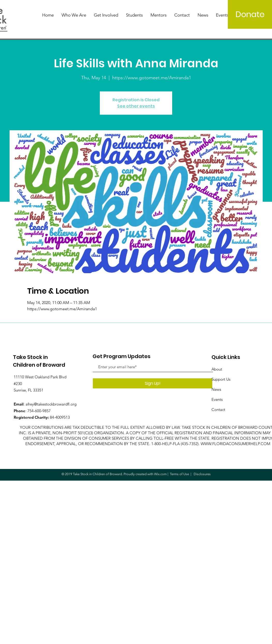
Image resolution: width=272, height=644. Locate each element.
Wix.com (160, 474)
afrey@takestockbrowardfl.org (51, 404)
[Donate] (250, 14)
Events (217, 399)
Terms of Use (179, 474)
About (217, 369)
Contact (218, 410)
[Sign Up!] (153, 383)
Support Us (221, 379)
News (216, 389)
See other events (136, 106)
